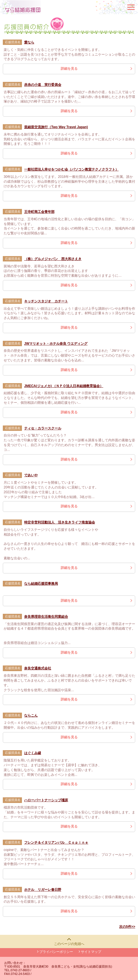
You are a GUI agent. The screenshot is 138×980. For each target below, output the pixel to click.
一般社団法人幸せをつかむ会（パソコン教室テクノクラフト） (71, 169)
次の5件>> (127, 927)
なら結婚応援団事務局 (41, 584)
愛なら (29, 42)
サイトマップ (90, 952)
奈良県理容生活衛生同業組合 (46, 617)
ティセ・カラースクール (43, 428)
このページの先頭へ (69, 944)
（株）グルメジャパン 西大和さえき (53, 259)
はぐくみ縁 (33, 753)
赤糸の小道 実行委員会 (43, 85)
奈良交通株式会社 (38, 668)
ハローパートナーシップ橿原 (46, 800)
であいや (31, 475)
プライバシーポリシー (55, 952)
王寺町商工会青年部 (39, 212)
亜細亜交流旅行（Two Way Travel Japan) (56, 127)
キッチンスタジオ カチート (46, 301)
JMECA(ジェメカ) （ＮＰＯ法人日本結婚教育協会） (64, 386)
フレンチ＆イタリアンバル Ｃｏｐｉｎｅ (56, 843)
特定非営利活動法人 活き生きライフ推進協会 (60, 522)
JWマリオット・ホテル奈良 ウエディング (56, 344)
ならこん (31, 715)
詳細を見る (69, 69)
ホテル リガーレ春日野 (43, 890)
